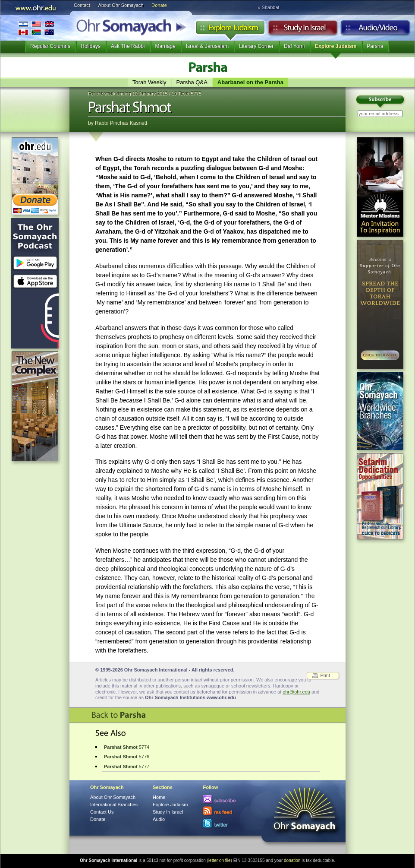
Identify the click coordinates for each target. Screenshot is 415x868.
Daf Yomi (294, 46)
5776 (127, 757)
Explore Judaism (230, 30)
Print (325, 675)
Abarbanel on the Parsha (250, 82)
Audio (376, 30)
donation (292, 860)
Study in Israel (303, 30)
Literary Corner (256, 46)
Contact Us (102, 812)
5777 (127, 767)
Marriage (165, 46)
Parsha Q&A (192, 82)
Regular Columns (50, 46)
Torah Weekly (149, 82)
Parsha (375, 46)
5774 (127, 747)
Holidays (91, 46)
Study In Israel (168, 812)
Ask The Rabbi (128, 46)
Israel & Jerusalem (207, 46)
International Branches (36, 28)
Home (159, 797)
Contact (82, 5)
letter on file (220, 860)
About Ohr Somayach (121, 5)
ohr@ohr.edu (296, 692)
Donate (159, 5)
